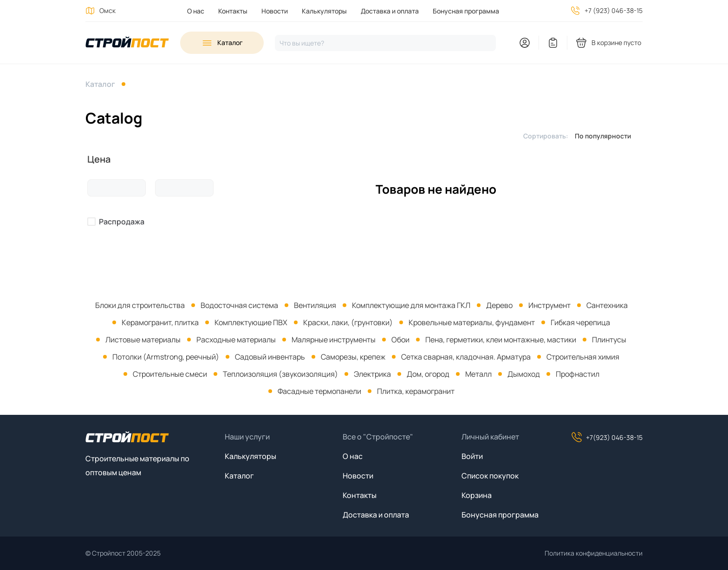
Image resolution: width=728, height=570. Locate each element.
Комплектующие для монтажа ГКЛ (411, 305)
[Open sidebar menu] (222, 43)
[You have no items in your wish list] (553, 43)
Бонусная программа (466, 11)
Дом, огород (428, 374)
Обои (400, 340)
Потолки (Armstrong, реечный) (166, 357)
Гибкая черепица (580, 322)
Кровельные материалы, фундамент (472, 322)
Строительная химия (583, 357)
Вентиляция (315, 305)
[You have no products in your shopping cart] (609, 43)
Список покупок (490, 476)
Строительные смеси (170, 374)
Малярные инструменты (334, 340)
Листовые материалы (143, 340)
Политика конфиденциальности (594, 553)
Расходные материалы (236, 340)
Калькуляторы (324, 11)
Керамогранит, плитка (160, 322)
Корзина (477, 495)
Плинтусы (609, 340)
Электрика (372, 374)
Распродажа (122, 222)
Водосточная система (239, 305)
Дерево (499, 305)
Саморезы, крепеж (353, 357)
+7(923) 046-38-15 (607, 437)
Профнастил (578, 374)
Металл (478, 374)
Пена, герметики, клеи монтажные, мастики (501, 340)
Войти (472, 456)
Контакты (233, 11)
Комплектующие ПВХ (251, 322)
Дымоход (524, 374)
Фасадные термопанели (319, 391)
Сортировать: (546, 136)
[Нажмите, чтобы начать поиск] (385, 43)
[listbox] (605, 136)
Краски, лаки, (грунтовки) (348, 322)
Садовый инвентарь (270, 357)
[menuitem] (196, 11)
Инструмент (549, 305)
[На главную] (127, 43)
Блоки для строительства (140, 305)
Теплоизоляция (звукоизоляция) (280, 374)
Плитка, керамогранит (416, 391)
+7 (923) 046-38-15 (614, 10)
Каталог (100, 84)
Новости (275, 11)
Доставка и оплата (390, 11)
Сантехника (607, 305)
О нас (196, 11)
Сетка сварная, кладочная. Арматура (466, 357)
